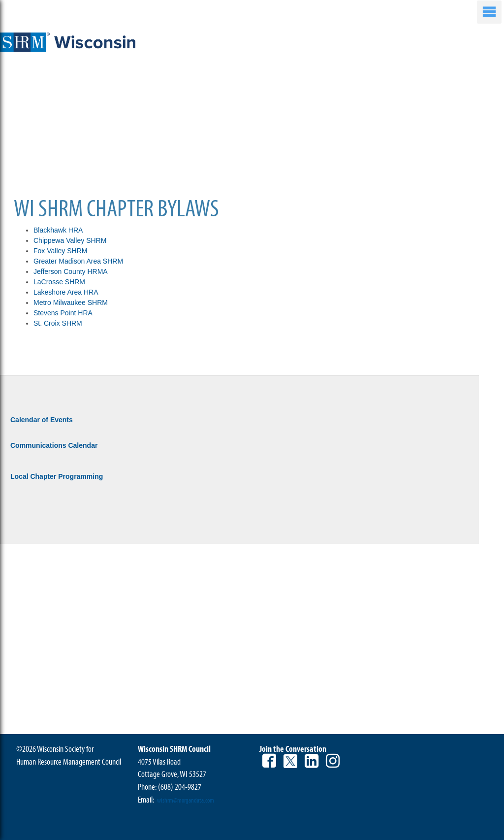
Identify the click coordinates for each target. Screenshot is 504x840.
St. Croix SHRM (58, 323)
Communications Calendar (54, 445)
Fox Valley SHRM (60, 251)
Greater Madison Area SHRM (78, 261)
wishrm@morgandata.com (186, 801)
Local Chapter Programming (57, 476)
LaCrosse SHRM (59, 282)
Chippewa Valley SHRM (70, 240)
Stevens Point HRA (63, 313)
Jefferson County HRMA (71, 271)
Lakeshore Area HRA (66, 292)
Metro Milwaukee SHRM (72, 302)
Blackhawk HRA (58, 230)
